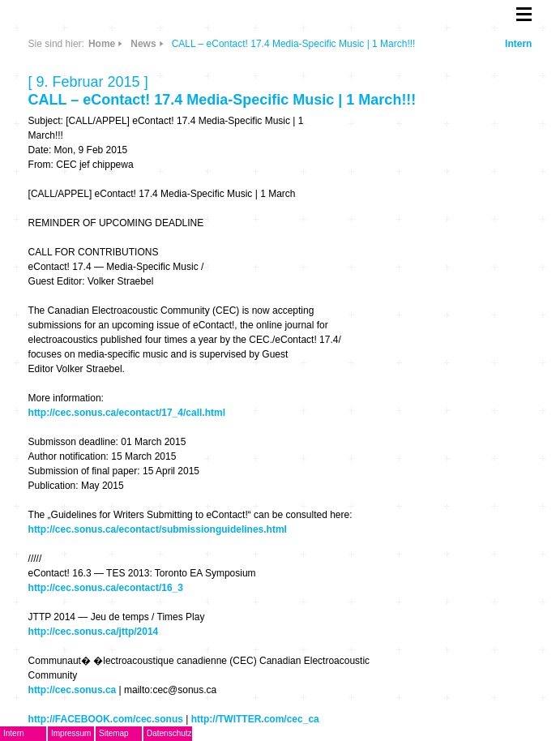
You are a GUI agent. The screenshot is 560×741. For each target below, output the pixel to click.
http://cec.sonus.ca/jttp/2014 (94, 632)
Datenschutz (169, 733)
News (143, 44)
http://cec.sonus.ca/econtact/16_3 (106, 588)
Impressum (71, 733)
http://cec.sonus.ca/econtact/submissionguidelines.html (158, 529)
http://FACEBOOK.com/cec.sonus (106, 719)
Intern (518, 44)
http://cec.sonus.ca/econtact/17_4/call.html (127, 413)
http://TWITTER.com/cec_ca (255, 719)
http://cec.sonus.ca (73, 690)
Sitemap (114, 733)
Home (102, 44)
